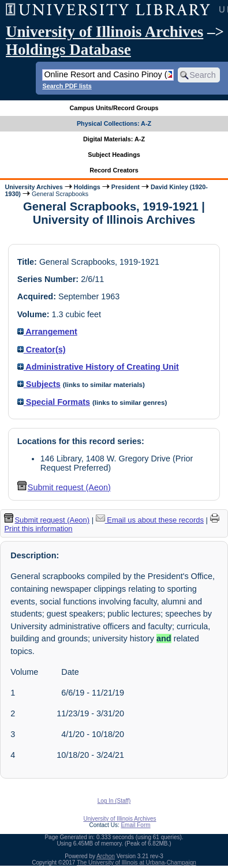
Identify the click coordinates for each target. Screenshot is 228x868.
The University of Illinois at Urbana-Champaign (137, 863)
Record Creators (114, 170)
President (126, 187)
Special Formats (54, 402)
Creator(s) (42, 350)
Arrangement (47, 332)
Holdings (87, 187)
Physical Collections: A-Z (114, 123)
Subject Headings (114, 155)
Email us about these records (150, 520)
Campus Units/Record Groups (114, 108)
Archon (106, 856)
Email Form (135, 825)
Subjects (39, 384)
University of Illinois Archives (104, 32)
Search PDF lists (67, 86)
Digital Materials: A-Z (114, 139)
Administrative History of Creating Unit (98, 367)
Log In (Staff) (114, 801)
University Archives (33, 187)
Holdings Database (68, 50)
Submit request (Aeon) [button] (64, 487)
